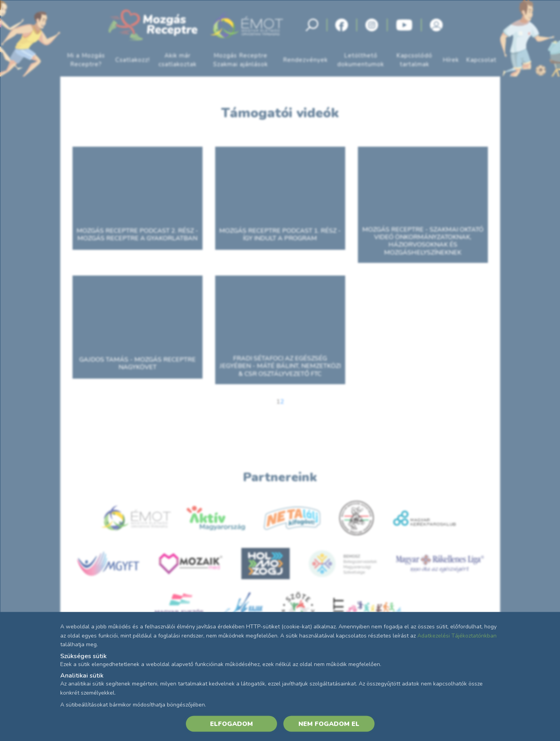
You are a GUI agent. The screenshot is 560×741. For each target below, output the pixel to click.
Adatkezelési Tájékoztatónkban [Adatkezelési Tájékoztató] (457, 635)
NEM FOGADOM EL (329, 724)
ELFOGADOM (231, 724)
